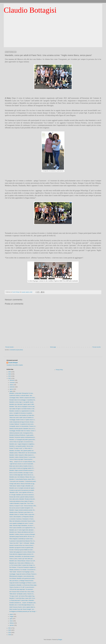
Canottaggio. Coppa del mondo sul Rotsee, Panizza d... (23, 574)
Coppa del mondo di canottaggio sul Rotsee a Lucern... (23, 583)
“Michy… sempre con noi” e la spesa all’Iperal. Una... (23, 462)
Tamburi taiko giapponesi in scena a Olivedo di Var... (22, 552)
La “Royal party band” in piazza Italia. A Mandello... (22, 600)
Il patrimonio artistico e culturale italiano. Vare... (21, 396)
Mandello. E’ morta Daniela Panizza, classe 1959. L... (23, 479)
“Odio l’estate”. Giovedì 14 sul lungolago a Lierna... (22, 572)
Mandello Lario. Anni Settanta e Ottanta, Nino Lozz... (23, 477)
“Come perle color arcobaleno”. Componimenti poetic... (23, 481)
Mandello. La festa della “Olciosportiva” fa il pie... (22, 393)
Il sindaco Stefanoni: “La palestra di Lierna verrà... (22, 424)
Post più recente (9, 347)
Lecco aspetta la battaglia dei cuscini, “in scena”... (22, 523)
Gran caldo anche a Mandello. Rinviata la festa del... (22, 499)
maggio (12, 616)
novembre (12, 383)
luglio (11, 391)
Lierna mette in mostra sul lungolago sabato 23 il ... (22, 468)
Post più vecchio (97, 347)
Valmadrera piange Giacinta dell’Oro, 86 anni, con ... (22, 537)
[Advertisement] (53, 34)
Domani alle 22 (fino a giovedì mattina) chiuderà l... (22, 497)
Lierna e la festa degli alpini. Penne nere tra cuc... (22, 475)
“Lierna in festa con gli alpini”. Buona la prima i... (21, 459)
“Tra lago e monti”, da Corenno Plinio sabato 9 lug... (22, 596)
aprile (11, 619)
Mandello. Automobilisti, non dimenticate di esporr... (22, 556)
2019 (10, 633)
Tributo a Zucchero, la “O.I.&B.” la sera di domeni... (22, 587)
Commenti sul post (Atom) (16, 350)
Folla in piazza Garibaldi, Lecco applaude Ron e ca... (23, 528)
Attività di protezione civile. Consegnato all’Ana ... (22, 433)
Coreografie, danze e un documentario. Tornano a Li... (23, 426)
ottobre (12, 385)
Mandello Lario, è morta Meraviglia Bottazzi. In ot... (22, 605)
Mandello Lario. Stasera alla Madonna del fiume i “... (22, 532)
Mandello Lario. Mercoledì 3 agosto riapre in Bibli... (22, 404)
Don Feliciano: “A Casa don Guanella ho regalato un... (23, 567)
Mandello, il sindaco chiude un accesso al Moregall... (23, 534)
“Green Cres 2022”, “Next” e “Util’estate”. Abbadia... (22, 543)
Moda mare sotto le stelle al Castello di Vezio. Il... (22, 466)
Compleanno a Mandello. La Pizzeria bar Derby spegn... (23, 585)
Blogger (60, 640)
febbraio (12, 623)
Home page (53, 347)
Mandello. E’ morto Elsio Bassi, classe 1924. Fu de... (23, 598)
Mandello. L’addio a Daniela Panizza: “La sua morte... (23, 457)
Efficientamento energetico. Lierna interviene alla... (22, 576)
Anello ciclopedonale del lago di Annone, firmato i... (22, 422)
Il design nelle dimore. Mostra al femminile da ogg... (22, 484)
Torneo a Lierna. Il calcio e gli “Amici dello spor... (21, 559)
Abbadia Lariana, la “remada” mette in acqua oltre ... (22, 515)
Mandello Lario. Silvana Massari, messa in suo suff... (23, 561)
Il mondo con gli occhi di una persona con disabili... (22, 490)
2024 (10, 374)
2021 (10, 628)
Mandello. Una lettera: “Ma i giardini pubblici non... (22, 451)
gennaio (12, 625)
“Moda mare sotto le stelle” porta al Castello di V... (22, 418)
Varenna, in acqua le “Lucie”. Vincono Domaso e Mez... (23, 506)
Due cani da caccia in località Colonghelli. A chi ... (22, 508)
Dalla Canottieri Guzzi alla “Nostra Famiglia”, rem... (22, 609)
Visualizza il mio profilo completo (15, 365)
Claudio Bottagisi (30, 10)
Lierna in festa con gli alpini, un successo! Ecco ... (22, 442)
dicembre (12, 380)
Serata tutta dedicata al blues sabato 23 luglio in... (22, 501)
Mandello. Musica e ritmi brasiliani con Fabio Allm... (22, 415)
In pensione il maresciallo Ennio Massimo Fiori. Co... (22, 541)
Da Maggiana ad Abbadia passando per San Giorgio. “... (23, 611)
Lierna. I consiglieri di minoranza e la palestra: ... (21, 413)
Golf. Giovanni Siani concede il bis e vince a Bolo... (22, 592)
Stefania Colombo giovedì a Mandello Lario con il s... (23, 429)
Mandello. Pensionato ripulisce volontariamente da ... (23, 437)
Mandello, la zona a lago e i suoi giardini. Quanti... (22, 402)
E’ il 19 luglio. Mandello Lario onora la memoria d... (22, 495)
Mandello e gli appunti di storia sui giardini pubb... (22, 548)
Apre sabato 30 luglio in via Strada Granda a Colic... (22, 409)
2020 (10, 630)
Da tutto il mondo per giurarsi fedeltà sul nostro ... (22, 550)
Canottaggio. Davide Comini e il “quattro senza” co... (22, 420)
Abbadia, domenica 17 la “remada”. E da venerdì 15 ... (23, 570)
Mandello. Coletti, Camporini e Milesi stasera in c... (22, 455)
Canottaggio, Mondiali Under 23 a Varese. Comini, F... (23, 431)
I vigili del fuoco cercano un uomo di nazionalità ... (22, 464)
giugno (11, 614)
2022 (10, 378)
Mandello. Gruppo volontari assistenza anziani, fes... (22, 510)
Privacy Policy (59, 370)
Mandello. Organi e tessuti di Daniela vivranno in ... (22, 470)
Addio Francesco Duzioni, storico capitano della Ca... (23, 607)
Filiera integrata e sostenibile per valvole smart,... (22, 539)
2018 (10, 635)
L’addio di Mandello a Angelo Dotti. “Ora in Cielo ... (22, 503)
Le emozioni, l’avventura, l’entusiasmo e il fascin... (22, 519)
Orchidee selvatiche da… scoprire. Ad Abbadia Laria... (23, 603)
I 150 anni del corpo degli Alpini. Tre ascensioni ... (22, 589)
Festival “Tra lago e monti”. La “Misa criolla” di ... (21, 448)
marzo (11, 621)
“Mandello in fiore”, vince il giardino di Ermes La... (22, 492)
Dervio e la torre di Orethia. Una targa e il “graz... (22, 473)
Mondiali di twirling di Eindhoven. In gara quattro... (22, 435)
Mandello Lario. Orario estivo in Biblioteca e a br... (22, 563)
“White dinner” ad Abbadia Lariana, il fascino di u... (22, 594)
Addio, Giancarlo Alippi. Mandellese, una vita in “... (22, 526)
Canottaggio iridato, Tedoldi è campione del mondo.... (23, 398)
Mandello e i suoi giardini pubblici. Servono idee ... (22, 446)
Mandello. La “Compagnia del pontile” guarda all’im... (23, 440)
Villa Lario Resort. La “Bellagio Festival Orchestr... (22, 581)
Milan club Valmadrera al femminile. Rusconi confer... (23, 521)
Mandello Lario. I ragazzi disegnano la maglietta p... (22, 444)
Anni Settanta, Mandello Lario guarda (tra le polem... (22, 578)
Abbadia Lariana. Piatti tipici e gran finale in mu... (22, 512)
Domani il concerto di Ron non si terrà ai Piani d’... (22, 545)
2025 (10, 372)
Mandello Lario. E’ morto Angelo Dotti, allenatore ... (22, 530)
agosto (11, 389)
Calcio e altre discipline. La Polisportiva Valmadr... (22, 517)
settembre (12, 387)
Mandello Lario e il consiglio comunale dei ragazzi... (22, 488)
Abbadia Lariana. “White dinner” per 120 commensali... (23, 453)
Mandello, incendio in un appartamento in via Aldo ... (22, 411)
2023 (10, 376)
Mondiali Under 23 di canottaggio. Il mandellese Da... (23, 400)
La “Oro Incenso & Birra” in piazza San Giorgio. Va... (22, 565)
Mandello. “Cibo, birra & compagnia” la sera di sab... (22, 407)
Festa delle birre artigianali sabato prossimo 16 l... (22, 554)
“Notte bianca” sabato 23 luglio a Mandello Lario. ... (22, 486)
